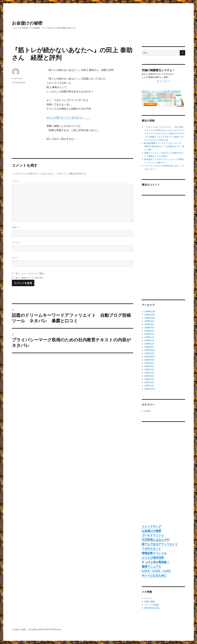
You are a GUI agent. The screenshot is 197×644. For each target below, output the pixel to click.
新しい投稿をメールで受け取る (30, 278)
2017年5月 (149, 373)
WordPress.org (152, 608)
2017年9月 (149, 360)
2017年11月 (149, 353)
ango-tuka (17, 78)
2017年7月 (149, 366)
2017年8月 (149, 363)
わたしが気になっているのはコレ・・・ (69, 117)
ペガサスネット (151, 549)
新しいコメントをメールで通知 (30, 273)
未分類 (147, 411)
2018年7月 (149, 328)
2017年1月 (149, 386)
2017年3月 (149, 379)
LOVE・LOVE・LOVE (156, 571)
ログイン (148, 598)
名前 (15, 228)
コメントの (152, 605)
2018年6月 (149, 331)
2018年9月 (149, 321)
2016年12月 (150, 389)
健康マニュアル (151, 566)
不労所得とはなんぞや (156, 540)
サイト (15, 258)
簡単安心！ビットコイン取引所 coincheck (161, 91)
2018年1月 (149, 347)
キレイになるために (154, 575)
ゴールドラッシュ (153, 535)
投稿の (150, 602)
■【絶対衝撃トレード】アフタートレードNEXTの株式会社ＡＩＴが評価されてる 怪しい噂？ (164, 146)
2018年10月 (150, 318)
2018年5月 (149, 334)
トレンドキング (151, 526)
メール (16, 243)
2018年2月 (149, 344)
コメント (16, 181)
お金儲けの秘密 (27, 23)
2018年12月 (150, 311)
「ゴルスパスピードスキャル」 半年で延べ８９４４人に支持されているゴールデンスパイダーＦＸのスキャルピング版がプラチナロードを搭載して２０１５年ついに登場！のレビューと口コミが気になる (164, 133)
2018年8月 (149, 324)
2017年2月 (149, 382)
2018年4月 (149, 337)
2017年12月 (150, 350)
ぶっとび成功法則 (153, 558)
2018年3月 (149, 341)
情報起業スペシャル (154, 553)
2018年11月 (150, 315)
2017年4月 (149, 376)
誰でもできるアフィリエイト (160, 544)
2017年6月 (149, 370)
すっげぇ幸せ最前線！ (156, 562)
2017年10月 (150, 357)
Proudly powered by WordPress (45, 629)
